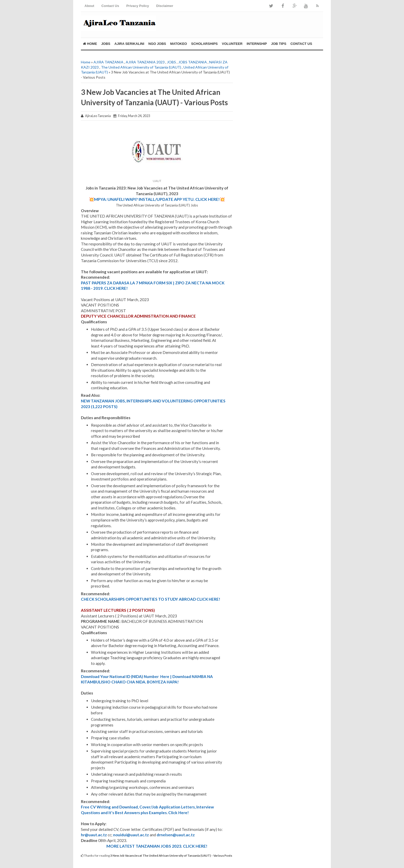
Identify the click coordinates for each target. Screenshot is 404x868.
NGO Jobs (157, 44)
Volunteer (232, 44)
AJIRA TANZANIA (108, 62)
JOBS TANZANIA (193, 62)
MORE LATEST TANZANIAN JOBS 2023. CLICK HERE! (157, 846)
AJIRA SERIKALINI (129, 44)
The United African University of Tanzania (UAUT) (141, 67)
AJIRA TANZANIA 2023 (145, 62)
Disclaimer (165, 6)
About (89, 6)
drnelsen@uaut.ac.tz (176, 835)
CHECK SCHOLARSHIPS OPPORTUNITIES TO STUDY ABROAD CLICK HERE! (151, 599)
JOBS (106, 44)
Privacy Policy (138, 6)
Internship (257, 44)
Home (90, 44)
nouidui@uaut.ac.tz (131, 835)
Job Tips (279, 44)
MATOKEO (178, 44)
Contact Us (110, 6)
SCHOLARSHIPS (204, 44)
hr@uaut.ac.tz (94, 835)
